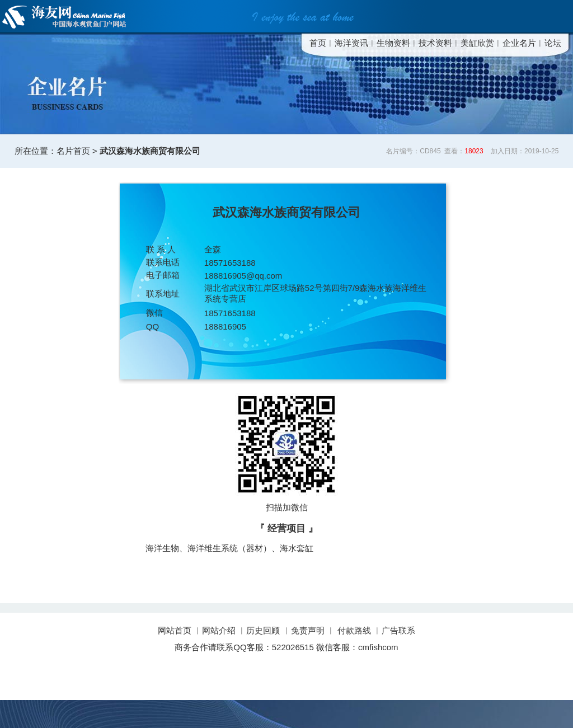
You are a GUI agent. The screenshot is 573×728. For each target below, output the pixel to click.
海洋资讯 (351, 43)
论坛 (553, 43)
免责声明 (308, 630)
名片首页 (73, 151)
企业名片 (519, 43)
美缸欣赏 (477, 43)
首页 (318, 43)
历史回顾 (263, 630)
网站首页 (176, 630)
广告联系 (398, 630)
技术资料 (435, 43)
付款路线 (354, 630)
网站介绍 (219, 630)
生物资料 (393, 43)
